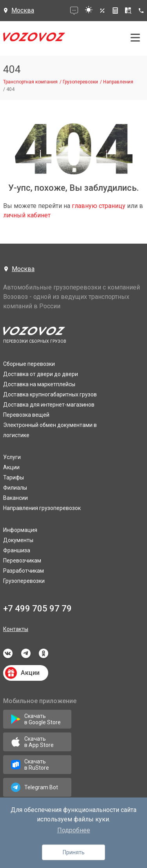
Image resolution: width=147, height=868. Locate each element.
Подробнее (74, 830)
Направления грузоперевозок (42, 508)
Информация (20, 530)
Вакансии (15, 498)
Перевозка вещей (26, 415)
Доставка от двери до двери (41, 374)
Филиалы (15, 488)
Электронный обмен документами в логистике (50, 430)
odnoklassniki (44, 653)
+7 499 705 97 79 (37, 609)
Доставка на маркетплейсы (39, 384)
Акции (11, 467)
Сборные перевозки (29, 364)
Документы (18, 540)
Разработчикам (24, 571)
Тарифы (14, 477)
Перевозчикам (22, 561)
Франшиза (17, 550)
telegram (26, 653)
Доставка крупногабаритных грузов (50, 394)
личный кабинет (27, 215)
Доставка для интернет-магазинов (49, 405)
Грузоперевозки (24, 581)
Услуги (12, 457)
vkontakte (8, 653)
